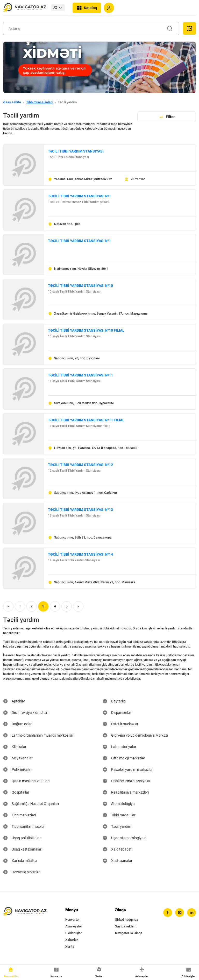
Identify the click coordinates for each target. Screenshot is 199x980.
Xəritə (70, 946)
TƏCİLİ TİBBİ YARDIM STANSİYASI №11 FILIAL (86, 420)
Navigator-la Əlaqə (129, 933)
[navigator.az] (25, 912)
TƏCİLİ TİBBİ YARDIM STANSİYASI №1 (79, 196)
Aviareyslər (74, 926)
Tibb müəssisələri (39, 102)
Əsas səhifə (12, 102)
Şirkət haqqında (127, 920)
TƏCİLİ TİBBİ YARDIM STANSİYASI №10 (80, 286)
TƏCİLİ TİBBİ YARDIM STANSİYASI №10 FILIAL (86, 330)
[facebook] (168, 913)
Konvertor (73, 920)
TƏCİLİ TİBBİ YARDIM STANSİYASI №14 (80, 554)
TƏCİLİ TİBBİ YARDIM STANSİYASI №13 (80, 510)
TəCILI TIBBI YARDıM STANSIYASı (76, 151)
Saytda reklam (126, 926)
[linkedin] (191, 913)
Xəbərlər (72, 940)
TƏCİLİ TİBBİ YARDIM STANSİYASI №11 (80, 375)
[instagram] (180, 913)
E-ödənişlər (74, 933)
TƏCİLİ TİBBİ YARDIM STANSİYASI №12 (80, 465)
